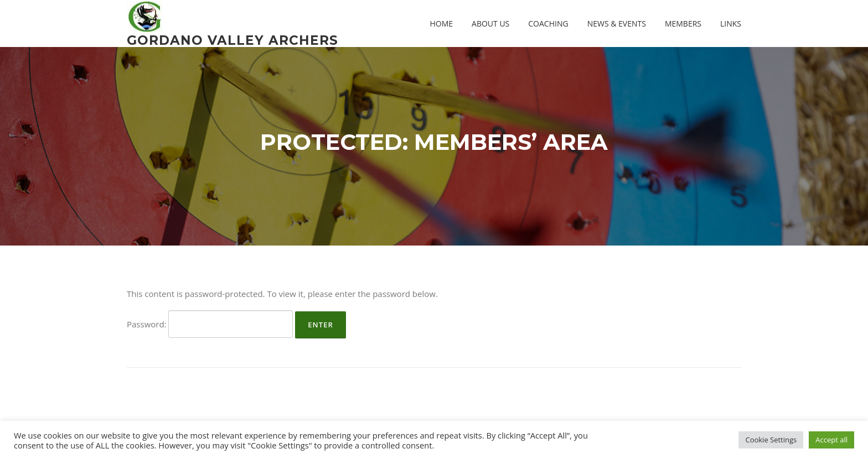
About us (490, 24)
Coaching (548, 24)
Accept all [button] (831, 440)
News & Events (617, 24)
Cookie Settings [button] (771, 440)
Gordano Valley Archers (232, 40)
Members (683, 24)
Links (731, 24)
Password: (210, 324)
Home (441, 24)
